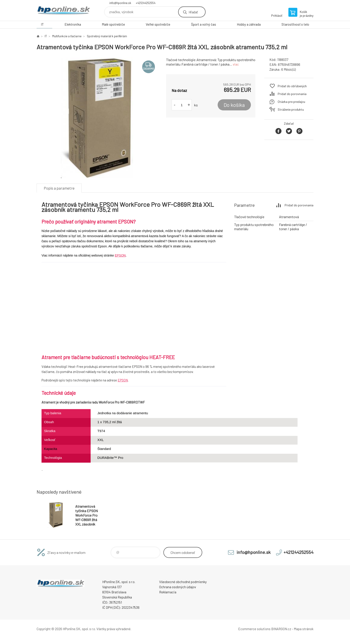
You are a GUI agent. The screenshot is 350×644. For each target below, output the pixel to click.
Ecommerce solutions (254, 629)
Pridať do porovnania (292, 94)
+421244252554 (146, 3)
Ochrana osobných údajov (178, 587)
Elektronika (73, 24)
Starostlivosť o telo (295, 24)
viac (236, 64)
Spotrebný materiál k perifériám (107, 36)
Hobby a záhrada (249, 24)
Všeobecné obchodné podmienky (183, 582)
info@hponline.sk (120, 3)
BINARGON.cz (281, 629)
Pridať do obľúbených (292, 86)
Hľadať (193, 12)
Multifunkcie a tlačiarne (67, 36)
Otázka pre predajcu (291, 102)
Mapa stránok (304, 629)
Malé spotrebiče (113, 24)
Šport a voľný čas (204, 24)
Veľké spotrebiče (158, 24)
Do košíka (234, 105)
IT (42, 24)
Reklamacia (168, 592)
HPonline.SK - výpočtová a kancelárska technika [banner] (63, 10)
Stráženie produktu (291, 109)
